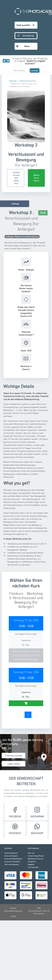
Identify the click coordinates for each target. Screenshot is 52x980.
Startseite (13, 62)
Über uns (31, 834)
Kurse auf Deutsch (11, 834)
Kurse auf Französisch (12, 842)
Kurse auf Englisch (11, 836)
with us (6, 728)
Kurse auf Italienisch (12, 845)
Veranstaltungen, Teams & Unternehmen (39, 893)
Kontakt (13, 889)
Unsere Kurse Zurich (27, 62)
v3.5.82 (13, 897)
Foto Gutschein (33, 848)
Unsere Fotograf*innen (36, 836)
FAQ (39, 889)
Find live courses (14, 736)
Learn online (14, 744)
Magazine (31, 845)
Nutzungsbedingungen (13, 892)
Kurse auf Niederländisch (13, 839)
